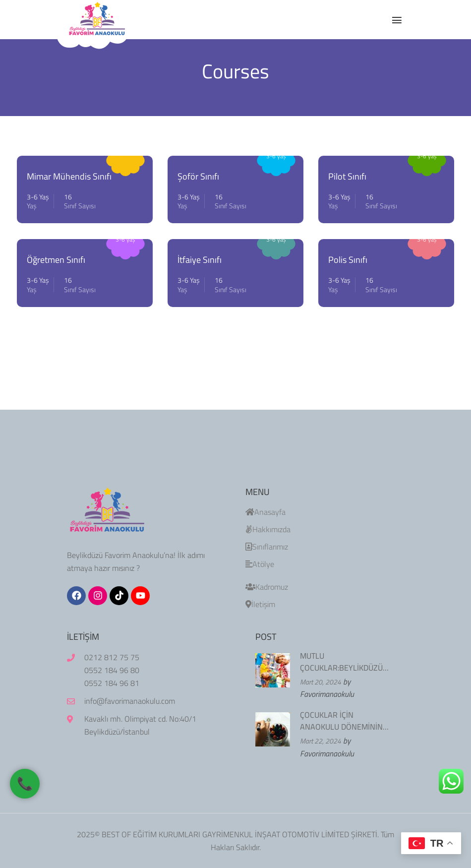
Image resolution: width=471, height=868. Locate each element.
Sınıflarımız (267, 547)
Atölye (260, 564)
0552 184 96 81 (112, 683)
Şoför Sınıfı (198, 177)
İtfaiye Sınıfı (200, 260)
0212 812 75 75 (112, 657)
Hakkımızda (268, 529)
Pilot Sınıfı (347, 177)
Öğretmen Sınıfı (56, 260)
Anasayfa (265, 512)
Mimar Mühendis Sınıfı (69, 177)
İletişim (260, 604)
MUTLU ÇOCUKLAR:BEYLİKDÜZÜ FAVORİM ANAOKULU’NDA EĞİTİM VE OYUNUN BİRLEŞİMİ (345, 662)
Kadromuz (267, 587)
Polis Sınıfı (348, 260)
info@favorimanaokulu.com (130, 701)
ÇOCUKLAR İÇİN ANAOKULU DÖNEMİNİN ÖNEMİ (341, 721)
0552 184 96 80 (112, 670)
